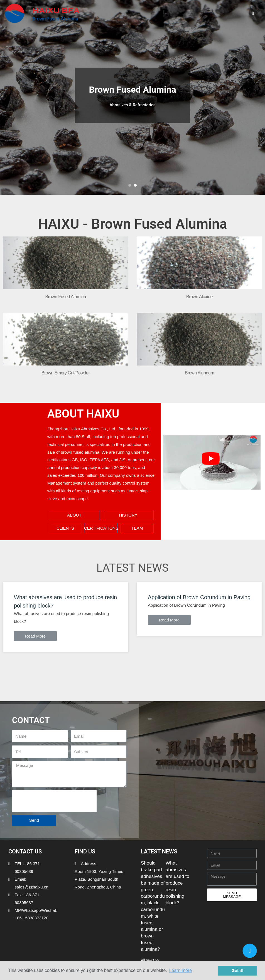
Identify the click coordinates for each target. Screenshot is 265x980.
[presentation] (54, 801)
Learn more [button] (180, 970)
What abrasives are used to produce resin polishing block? (177, 883)
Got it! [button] (237, 971)
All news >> (150, 960)
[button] (164, 12)
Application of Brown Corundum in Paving (199, 597)
